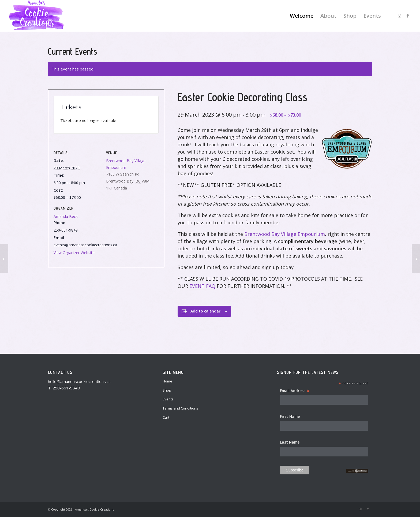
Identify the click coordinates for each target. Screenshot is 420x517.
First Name (290, 416)
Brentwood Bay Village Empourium (285, 234)
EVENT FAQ (202, 286)
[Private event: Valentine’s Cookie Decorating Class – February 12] (4, 259)
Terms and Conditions (180, 408)
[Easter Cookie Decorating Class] (416, 259)
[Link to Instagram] (400, 16)
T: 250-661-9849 (64, 388)
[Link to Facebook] (408, 16)
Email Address (295, 391)
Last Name (290, 442)
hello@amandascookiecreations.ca (79, 381)
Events (168, 399)
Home (167, 381)
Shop (167, 390)
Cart (166, 417)
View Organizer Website (74, 253)
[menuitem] (302, 16)
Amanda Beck (66, 216)
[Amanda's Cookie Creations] (36, 16)
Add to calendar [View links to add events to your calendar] (205, 311)
